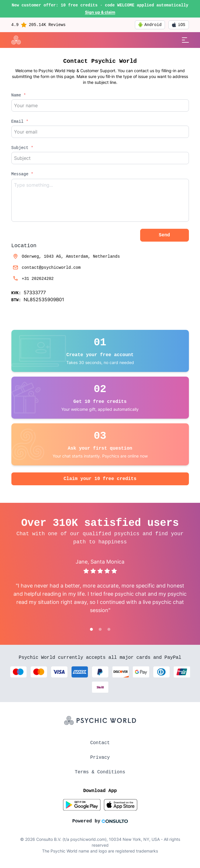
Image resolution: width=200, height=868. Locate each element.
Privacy (100, 758)
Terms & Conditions (100, 772)
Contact (100, 743)
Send (164, 235)
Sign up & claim (100, 12)
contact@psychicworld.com (46, 268)
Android (150, 25)
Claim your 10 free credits (100, 479)
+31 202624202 (33, 279)
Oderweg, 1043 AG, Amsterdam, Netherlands (66, 257)
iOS (179, 25)
